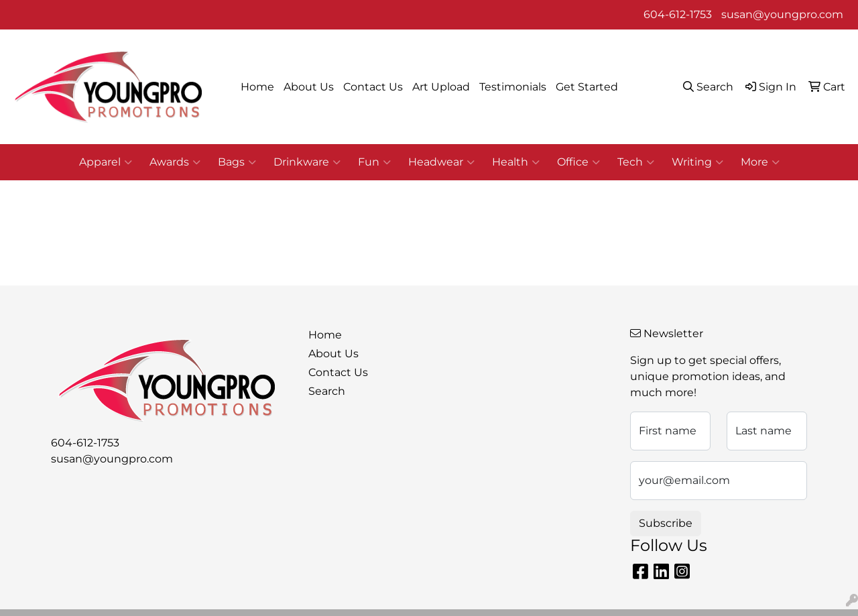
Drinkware (307, 162)
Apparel (106, 162)
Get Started (587, 87)
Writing (697, 162)
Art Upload (441, 87)
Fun (374, 162)
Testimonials (513, 87)
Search (327, 391)
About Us (309, 87)
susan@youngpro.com (782, 14)
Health (516, 162)
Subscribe (666, 523)
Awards (175, 162)
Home (257, 87)
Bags (237, 162)
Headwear (441, 162)
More (760, 162)
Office (578, 162)
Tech (636, 162)
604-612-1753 (678, 14)
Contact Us (373, 87)
